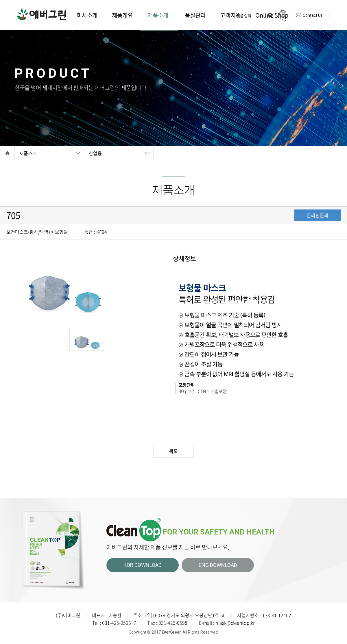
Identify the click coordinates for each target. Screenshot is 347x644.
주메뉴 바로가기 (0, 0)
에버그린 (42, 14)
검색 (270, 15)
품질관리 (195, 15)
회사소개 (87, 15)
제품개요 (122, 15)
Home (7, 153)
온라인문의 (318, 215)
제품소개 (158, 15)
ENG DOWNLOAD (218, 565)
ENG (283, 20)
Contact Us (313, 15)
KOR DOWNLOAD (143, 565)
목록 (173, 451)
